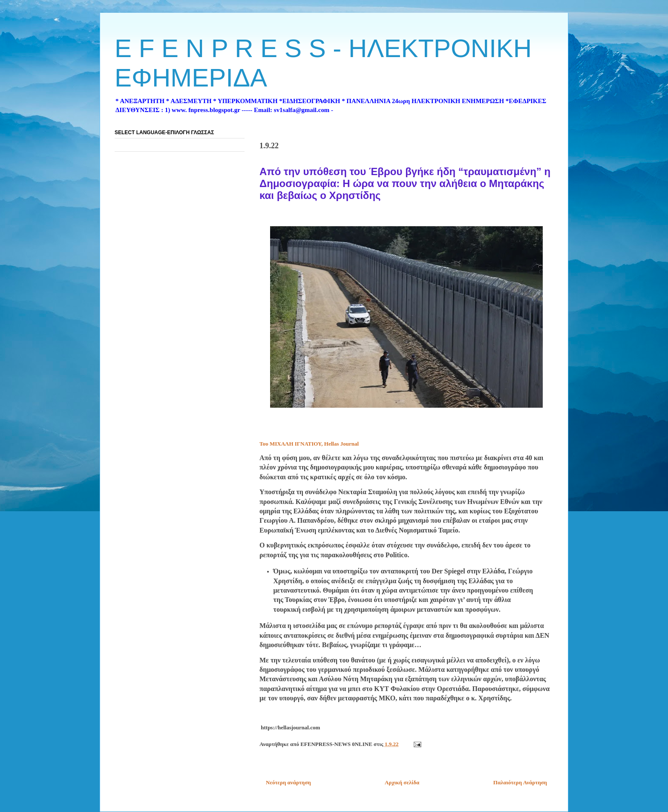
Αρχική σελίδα (402, 782)
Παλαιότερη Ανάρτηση (520, 782)
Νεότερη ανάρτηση (288, 782)
